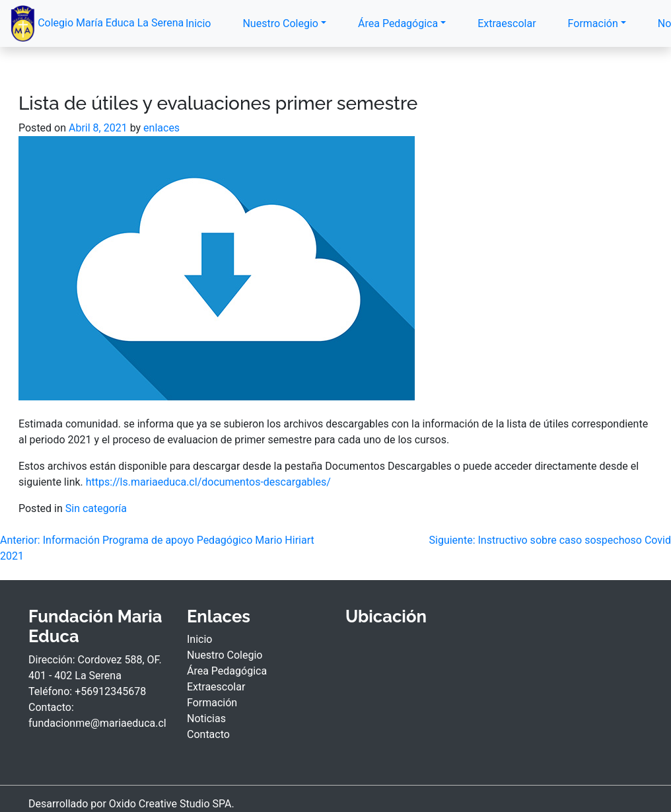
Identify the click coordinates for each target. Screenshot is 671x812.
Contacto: (51, 707)
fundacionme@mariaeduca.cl (97, 723)
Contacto (208, 734)
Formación (593, 23)
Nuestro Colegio (280, 23)
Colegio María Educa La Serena (85, 23)
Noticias (206, 719)
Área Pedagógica (398, 23)
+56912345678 (110, 691)
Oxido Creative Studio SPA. (172, 804)
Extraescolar (507, 23)
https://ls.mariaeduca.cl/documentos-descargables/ (208, 482)
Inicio (198, 23)
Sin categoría (96, 508)
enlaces (161, 128)
